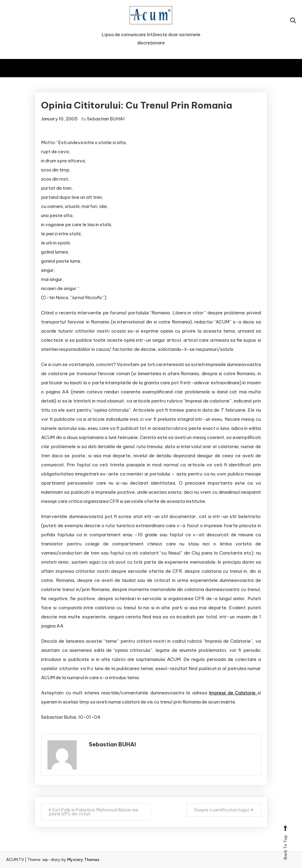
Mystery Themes (83, 859)
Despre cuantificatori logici (222, 810)
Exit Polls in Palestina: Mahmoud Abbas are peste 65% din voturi (94, 812)
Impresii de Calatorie (233, 693)
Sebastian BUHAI (106, 119)
